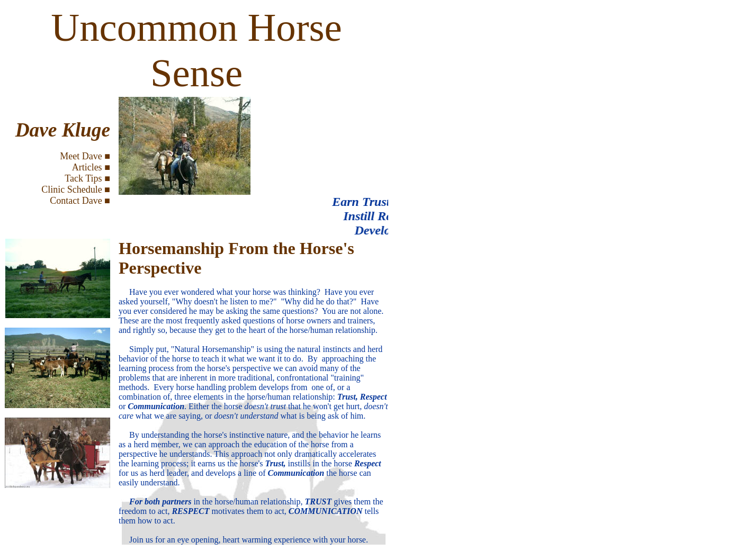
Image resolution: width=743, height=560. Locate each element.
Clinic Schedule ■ (76, 189)
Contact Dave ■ (80, 201)
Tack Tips (83, 178)
